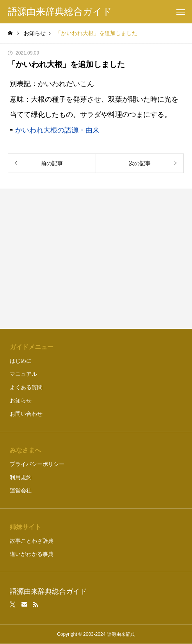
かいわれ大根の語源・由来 (57, 130)
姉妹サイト (25, 527)
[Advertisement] (96, 259)
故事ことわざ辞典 (32, 541)
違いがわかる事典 (32, 554)
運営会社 (21, 490)
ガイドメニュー (32, 347)
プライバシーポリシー (37, 464)
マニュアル (23, 374)
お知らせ (21, 401)
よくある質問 (26, 387)
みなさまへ (25, 450)
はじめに (21, 361)
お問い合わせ (26, 414)
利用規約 (21, 477)
